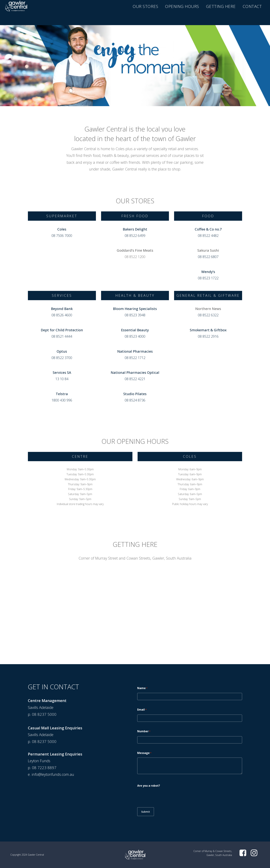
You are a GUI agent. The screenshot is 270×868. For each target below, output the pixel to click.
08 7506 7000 (62, 236)
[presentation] (163, 797)
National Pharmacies (135, 351)
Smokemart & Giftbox (208, 330)
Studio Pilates (135, 394)
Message (144, 753)
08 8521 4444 (62, 336)
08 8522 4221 (135, 379)
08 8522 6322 (208, 315)
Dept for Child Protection (62, 330)
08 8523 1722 (208, 278)
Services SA (62, 373)
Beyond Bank (62, 309)
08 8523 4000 (135, 336)
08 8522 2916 (208, 336)
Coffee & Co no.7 (208, 229)
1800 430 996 (62, 400)
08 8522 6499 (135, 236)
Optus (62, 351)
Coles (62, 229)
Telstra (62, 394)
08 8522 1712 (135, 358)
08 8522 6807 (208, 257)
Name (142, 688)
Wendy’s (208, 272)
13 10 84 (62, 379)
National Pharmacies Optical (135, 373)
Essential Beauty (135, 330)
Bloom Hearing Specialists (135, 309)
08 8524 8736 (135, 400)
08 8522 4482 (208, 236)
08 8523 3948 (135, 315)
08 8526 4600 (62, 315)
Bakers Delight (135, 229)
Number (144, 732)
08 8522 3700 (62, 358)
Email (142, 710)
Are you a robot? (149, 786)
